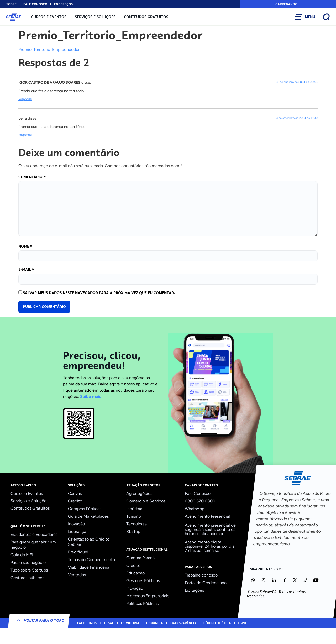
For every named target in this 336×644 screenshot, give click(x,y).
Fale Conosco (198, 493)
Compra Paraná (140, 558)
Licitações (194, 590)
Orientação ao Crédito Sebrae (89, 542)
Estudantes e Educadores (34, 534)
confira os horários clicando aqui (210, 532)
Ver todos (77, 575)
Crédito (75, 501)
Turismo (134, 516)
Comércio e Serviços (146, 501)
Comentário (32, 177)
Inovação (76, 524)
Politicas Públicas (142, 603)
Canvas (75, 493)
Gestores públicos (27, 578)
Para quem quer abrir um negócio (33, 545)
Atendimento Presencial (207, 516)
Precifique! (78, 552)
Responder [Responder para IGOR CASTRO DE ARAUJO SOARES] (25, 99)
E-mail (26, 269)
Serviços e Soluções (95, 17)
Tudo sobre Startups (29, 570)
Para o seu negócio (28, 562)
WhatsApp (195, 509)
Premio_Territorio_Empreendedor (49, 49)
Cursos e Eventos (49, 17)
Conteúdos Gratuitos (146, 17)
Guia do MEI (22, 555)
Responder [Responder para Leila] (25, 135)
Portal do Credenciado (206, 583)
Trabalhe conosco (201, 575)
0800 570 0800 (200, 501)
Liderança (77, 532)
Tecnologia (136, 524)
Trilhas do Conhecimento (91, 560)
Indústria (134, 509)
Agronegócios (139, 493)
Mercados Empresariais (148, 596)
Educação (135, 573)
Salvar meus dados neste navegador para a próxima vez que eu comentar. (99, 293)
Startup (133, 532)
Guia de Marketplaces (88, 516)
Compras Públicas (85, 509)
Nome (25, 246)
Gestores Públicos (143, 581)
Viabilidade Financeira (89, 567)
